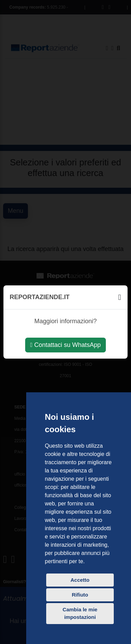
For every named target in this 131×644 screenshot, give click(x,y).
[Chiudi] (120, 297)
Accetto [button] (80, 580)
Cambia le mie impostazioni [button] (80, 613)
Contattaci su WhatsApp (66, 345)
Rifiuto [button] (80, 595)
